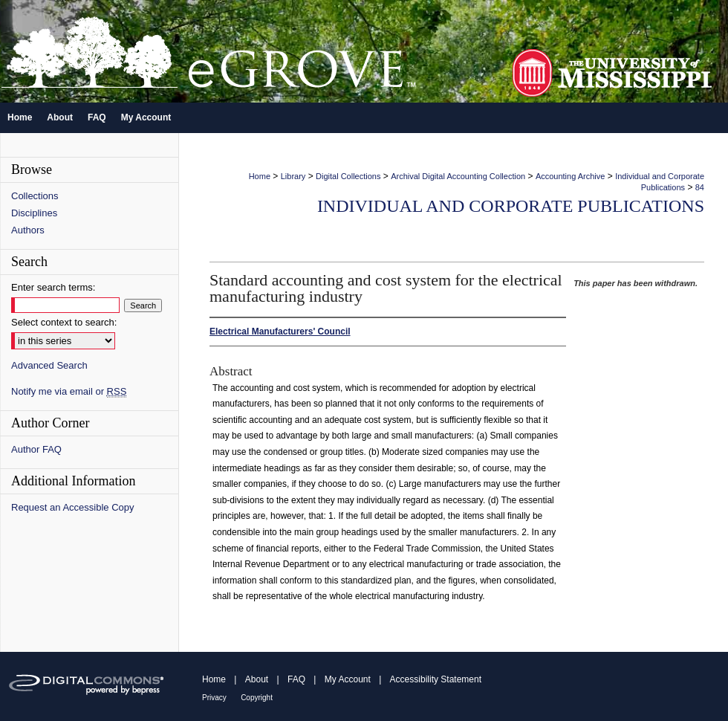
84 (700, 187)
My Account (348, 679)
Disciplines (34, 213)
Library (293, 176)
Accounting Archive (571, 176)
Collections (35, 196)
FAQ (296, 679)
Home (260, 176)
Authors (28, 230)
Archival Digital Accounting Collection (458, 176)
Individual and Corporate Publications (511, 206)
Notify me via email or (69, 391)
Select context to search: (64, 322)
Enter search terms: (53, 287)
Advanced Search (49, 365)
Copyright (257, 698)
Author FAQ (36, 449)
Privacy (214, 698)
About (257, 679)
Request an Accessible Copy (72, 507)
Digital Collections (348, 176)
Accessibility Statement (436, 679)
